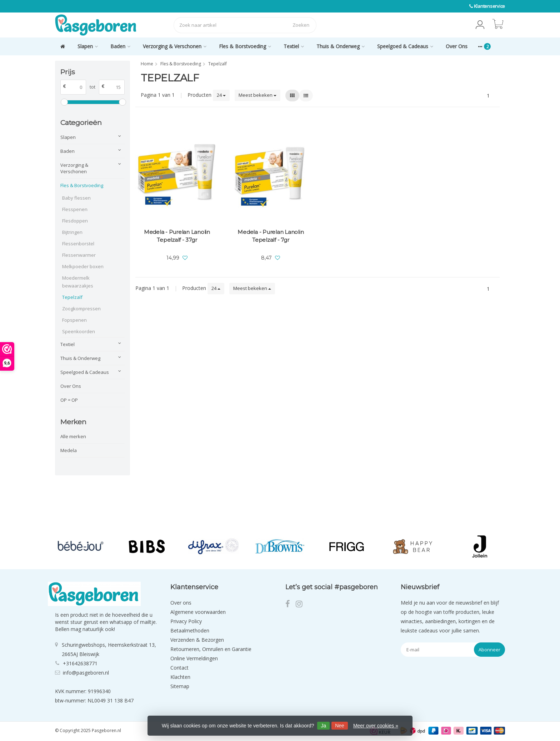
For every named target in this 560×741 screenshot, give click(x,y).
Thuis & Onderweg (341, 46)
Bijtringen (72, 232)
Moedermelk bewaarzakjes (78, 282)
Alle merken (73, 436)
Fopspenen (74, 320)
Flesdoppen (75, 221)
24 (221, 95)
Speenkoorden (79, 331)
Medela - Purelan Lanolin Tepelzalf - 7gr (271, 236)
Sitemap (180, 686)
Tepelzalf (72, 297)
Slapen (88, 46)
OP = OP (69, 400)
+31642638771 (80, 663)
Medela (69, 450)
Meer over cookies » (376, 726)
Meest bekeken (257, 95)
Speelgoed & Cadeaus (405, 46)
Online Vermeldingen (194, 658)
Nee (340, 726)
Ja (323, 726)
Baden (120, 46)
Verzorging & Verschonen (175, 46)
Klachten (180, 677)
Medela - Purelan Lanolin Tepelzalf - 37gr (177, 236)
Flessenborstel (78, 244)
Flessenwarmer (79, 255)
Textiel (294, 46)
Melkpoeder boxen (83, 266)
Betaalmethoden (190, 630)
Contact (179, 668)
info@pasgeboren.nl (86, 673)
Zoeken (301, 25)
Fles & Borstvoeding (245, 46)
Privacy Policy (186, 621)
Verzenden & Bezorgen (197, 640)
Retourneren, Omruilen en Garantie (211, 649)
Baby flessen (76, 198)
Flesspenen (75, 209)
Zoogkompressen (81, 309)
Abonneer (489, 650)
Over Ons (457, 46)
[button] (480, 25)
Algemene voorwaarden (198, 612)
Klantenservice (490, 6)
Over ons (181, 603)
